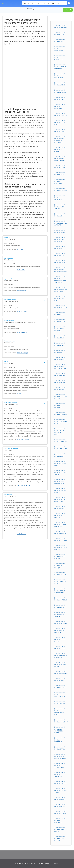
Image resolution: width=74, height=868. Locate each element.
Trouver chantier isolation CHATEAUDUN (60, 49)
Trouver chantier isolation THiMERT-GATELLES (60, 630)
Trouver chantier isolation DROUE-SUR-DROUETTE (60, 591)
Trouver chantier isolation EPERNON (60, 91)
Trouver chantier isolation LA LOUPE (60, 166)
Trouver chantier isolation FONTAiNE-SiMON (61, 790)
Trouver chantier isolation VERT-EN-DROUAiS (60, 664)
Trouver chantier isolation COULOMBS (61, 540)
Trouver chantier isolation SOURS (60, 337)
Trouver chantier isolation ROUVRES (60, 812)
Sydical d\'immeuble (24, 485)
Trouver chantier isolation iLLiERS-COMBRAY (60, 207)
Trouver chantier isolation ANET (60, 247)
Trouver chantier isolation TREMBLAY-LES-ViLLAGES (61, 289)
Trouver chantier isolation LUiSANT (60, 84)
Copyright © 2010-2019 (21, 864)
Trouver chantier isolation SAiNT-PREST (60, 298)
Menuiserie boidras (23, 439)
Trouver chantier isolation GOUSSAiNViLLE (60, 765)
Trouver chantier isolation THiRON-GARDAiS (60, 614)
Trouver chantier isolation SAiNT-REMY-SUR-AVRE (60, 158)
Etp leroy (20, 249)
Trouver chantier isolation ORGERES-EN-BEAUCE (60, 639)
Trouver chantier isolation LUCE (60, 41)
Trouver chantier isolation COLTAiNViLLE (60, 774)
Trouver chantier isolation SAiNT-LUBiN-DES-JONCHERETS (60, 139)
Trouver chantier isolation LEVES (60, 98)
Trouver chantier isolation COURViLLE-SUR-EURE (61, 223)
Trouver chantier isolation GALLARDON (60, 182)
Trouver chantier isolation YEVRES (60, 388)
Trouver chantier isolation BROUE (60, 805)
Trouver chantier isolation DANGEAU (60, 782)
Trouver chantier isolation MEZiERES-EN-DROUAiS (60, 655)
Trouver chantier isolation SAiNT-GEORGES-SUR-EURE (61, 269)
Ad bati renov (21, 534)
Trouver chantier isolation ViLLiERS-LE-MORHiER (61, 548)
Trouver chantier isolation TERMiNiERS (61, 672)
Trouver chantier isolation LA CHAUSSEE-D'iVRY (60, 695)
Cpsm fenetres (22, 291)
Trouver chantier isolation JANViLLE (60, 358)
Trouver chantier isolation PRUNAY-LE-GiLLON (61, 830)
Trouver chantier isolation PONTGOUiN (60, 740)
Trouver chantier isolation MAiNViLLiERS (60, 76)
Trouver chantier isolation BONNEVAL (61, 114)
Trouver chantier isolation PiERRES (60, 231)
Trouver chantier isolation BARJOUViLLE (60, 406)
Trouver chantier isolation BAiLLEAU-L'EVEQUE (60, 566)
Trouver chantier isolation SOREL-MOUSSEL (60, 329)
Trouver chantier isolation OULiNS (60, 647)
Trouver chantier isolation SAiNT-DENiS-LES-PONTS (60, 366)
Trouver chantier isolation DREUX (60, 34)
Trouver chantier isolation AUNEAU (60, 130)
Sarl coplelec (21, 270)
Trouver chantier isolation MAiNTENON (60, 106)
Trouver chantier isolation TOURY (60, 254)
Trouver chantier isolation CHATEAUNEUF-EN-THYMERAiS (60, 279)
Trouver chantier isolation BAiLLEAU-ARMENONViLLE (60, 499)
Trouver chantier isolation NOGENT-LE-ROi (60, 122)
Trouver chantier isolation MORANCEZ (61, 441)
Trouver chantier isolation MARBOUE (60, 599)
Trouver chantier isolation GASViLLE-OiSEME (60, 582)
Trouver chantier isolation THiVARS (60, 703)
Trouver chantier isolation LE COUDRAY (60, 149)
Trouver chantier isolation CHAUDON (61, 414)
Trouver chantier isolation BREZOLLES (61, 381)
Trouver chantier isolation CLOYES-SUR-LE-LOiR (60, 239)
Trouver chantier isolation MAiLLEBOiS (61, 721)
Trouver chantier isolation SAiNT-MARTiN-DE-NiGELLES (60, 432)
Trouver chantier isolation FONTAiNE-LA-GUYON (61, 490)
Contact (55, 864)
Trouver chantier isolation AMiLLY (60, 321)
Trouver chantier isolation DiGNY (60, 680)
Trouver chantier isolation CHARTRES (61, 26)
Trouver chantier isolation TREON (60, 507)
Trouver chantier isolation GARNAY (60, 748)
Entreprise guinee (23, 311)
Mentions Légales (44, 864)
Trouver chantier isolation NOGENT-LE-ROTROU (60, 67)
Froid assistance (22, 332)
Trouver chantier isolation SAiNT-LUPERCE (60, 839)
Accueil (29, 9)
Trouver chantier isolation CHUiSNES (60, 687)
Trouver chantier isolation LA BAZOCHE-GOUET (60, 515)
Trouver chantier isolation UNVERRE (60, 574)
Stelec (19, 394)
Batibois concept (22, 353)
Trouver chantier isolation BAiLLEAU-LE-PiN (60, 463)
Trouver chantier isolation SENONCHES (60, 198)
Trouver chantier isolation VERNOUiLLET (60, 58)
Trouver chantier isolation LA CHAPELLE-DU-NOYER (60, 730)
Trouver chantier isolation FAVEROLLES (60, 821)
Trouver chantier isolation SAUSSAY (60, 606)
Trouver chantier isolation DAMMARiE (61, 448)
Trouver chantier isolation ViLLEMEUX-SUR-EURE (61, 422)
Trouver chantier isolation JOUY (60, 314)
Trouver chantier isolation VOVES (60, 215)
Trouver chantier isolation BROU (60, 174)
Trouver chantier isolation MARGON (60, 532)
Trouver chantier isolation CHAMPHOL (61, 190)
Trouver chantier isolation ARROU (60, 374)
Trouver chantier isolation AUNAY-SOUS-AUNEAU (60, 481)
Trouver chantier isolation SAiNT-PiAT (61, 622)
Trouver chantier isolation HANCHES (60, 261)
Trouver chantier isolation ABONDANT (61, 307)
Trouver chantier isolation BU (60, 351)
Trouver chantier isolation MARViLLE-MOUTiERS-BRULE (61, 756)
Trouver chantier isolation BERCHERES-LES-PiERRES (60, 712)
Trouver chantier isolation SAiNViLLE (60, 798)
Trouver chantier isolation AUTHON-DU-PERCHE (60, 524)
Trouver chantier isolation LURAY (60, 455)
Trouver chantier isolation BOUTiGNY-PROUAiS (61, 397)
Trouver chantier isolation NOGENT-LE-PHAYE (60, 557)
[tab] (25, 238)
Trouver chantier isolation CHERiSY (60, 344)
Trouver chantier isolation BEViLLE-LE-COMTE (61, 472)
